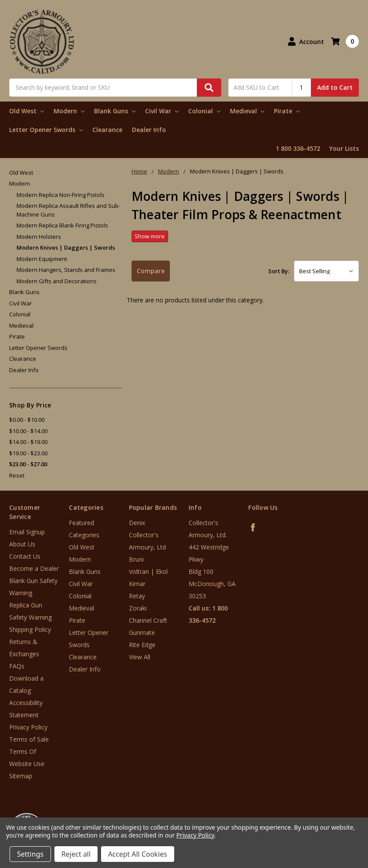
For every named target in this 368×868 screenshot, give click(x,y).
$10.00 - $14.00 (28, 431)
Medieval (247, 111)
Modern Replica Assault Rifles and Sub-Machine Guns (68, 210)
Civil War (162, 111)
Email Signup (27, 532)
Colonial (204, 111)
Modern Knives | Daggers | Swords (66, 248)
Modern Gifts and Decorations (57, 281)
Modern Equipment (42, 259)
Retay (137, 596)
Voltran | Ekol (148, 571)
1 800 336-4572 (298, 148)
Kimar (137, 584)
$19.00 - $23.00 (28, 453)
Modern (69, 111)
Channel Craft (148, 620)
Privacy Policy (28, 727)
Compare (151, 271)
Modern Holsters (39, 237)
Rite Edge (142, 645)
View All (140, 657)
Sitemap (21, 776)
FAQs (17, 666)
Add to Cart (335, 87)
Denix (137, 523)
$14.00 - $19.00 (28, 442)
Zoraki (138, 608)
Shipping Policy (30, 629)
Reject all (76, 854)
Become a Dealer (34, 568)
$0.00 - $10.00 (27, 420)
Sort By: (279, 271)
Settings (30, 854)
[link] (332, 815)
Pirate (287, 111)
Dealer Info (149, 130)
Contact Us (25, 556)
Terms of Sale (29, 739)
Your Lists (344, 148)
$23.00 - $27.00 (28, 464)
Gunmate (142, 632)
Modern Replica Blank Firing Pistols (62, 225)
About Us (22, 544)
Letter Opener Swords (46, 130)
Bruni (136, 559)
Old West (27, 111)
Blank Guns (115, 111)
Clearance (107, 130)
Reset (17, 475)
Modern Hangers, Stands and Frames (66, 270)
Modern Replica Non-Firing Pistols (61, 195)
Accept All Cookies (138, 854)
